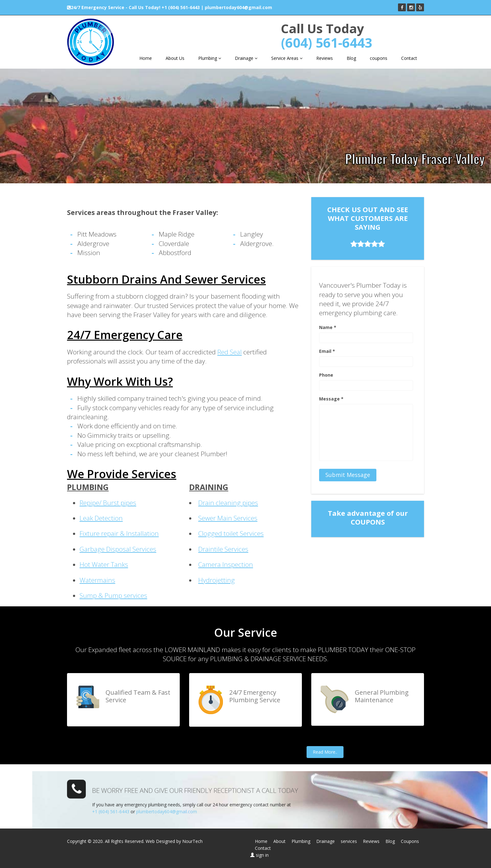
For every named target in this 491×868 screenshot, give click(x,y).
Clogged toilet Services (231, 533)
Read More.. (325, 752)
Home (146, 58)
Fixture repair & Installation (119, 533)
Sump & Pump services (113, 595)
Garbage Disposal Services (118, 549)
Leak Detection (101, 518)
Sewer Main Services (228, 518)
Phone (326, 375)
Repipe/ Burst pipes (108, 503)
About (279, 841)
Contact (409, 58)
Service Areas (287, 58)
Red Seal (230, 352)
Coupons (410, 841)
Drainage (246, 58)
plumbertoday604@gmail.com (238, 7)
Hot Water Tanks (104, 564)
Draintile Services (223, 549)
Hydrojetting (217, 580)
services (349, 841)
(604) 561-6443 (327, 42)
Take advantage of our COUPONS (368, 517)
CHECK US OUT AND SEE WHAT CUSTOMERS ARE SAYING (368, 226)
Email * (327, 351)
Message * (331, 399)
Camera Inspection (226, 564)
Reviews (325, 58)
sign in (262, 855)
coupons (379, 58)
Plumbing (210, 58)
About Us (175, 58)
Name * (328, 327)
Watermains (97, 580)
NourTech (192, 841)
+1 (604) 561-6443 (181, 7)
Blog (351, 58)
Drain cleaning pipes (228, 503)
